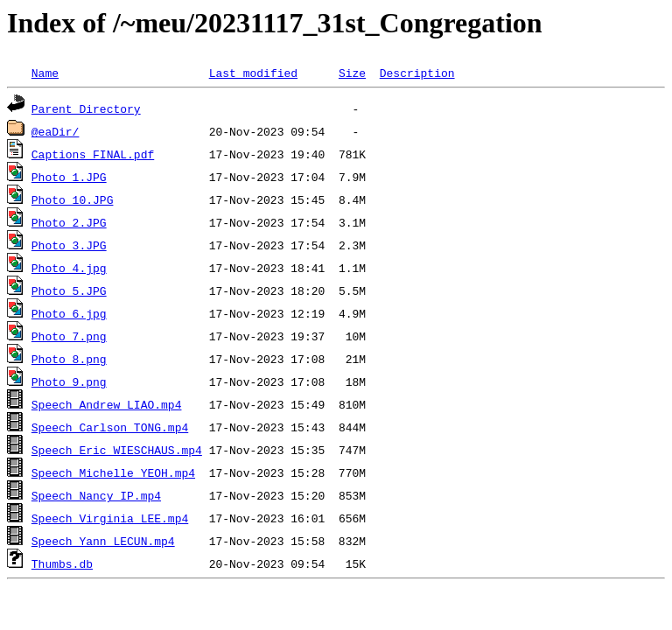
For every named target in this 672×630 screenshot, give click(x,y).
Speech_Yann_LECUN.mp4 (103, 541)
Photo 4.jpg (69, 268)
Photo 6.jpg (69, 313)
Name (45, 73)
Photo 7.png (69, 336)
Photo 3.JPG (69, 245)
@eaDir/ (56, 131)
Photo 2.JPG (69, 222)
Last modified (253, 73)
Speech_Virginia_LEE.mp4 (110, 518)
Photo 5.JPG (69, 290)
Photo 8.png (69, 359)
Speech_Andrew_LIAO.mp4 (107, 404)
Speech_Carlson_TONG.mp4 (110, 427)
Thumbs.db (62, 563)
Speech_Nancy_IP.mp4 (96, 495)
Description (417, 73)
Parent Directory (86, 108)
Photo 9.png (69, 381)
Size (352, 73)
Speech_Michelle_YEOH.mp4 (113, 472)
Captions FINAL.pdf (93, 154)
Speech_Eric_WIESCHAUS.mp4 (117, 450)
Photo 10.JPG (73, 199)
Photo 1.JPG (69, 177)
